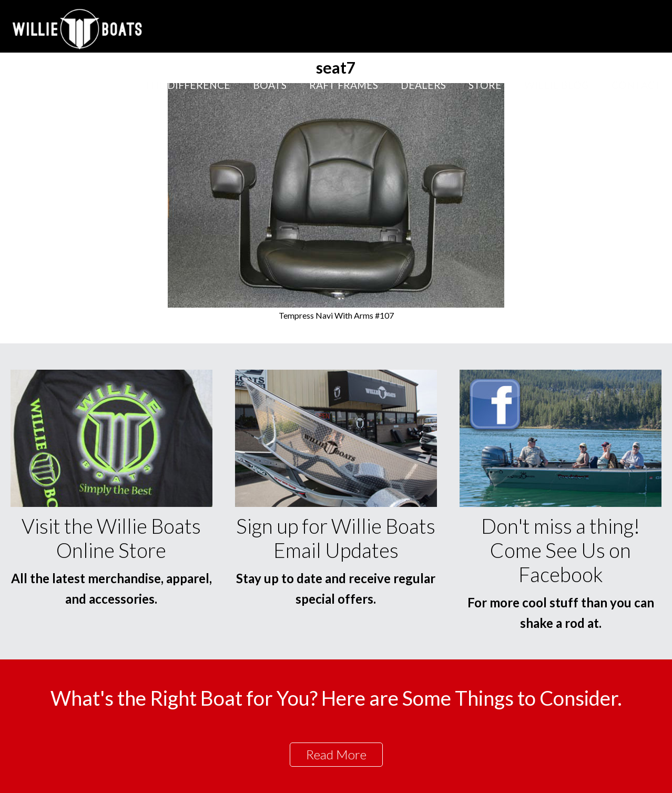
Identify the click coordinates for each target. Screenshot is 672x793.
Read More (336, 754)
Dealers (423, 85)
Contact (637, 85)
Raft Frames (344, 85)
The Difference (187, 85)
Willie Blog (557, 85)
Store (485, 85)
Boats (270, 85)
